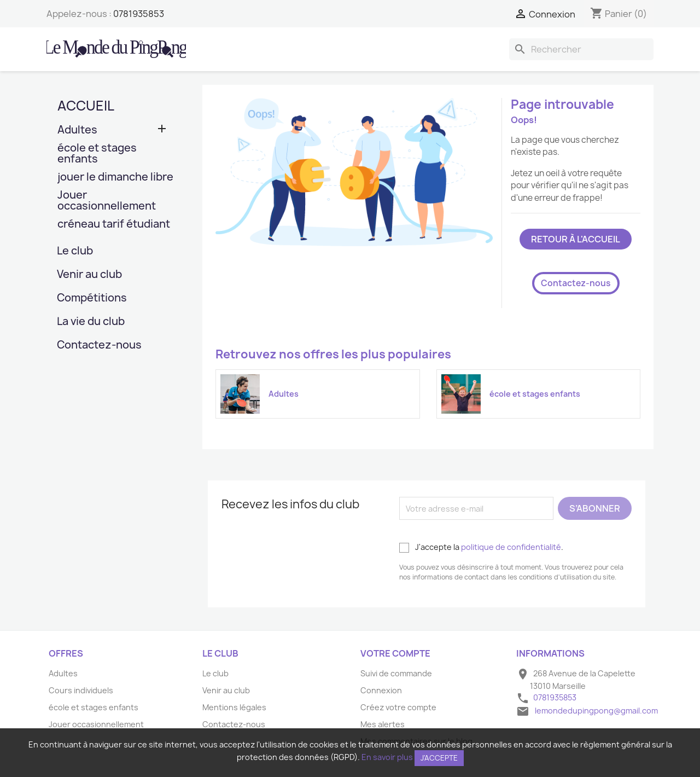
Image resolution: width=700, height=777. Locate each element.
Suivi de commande (396, 673)
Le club (75, 251)
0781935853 (139, 14)
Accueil (86, 106)
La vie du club (91, 322)
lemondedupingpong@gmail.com (596, 711)
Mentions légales (234, 707)
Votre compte (395, 653)
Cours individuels (81, 690)
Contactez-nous (99, 346)
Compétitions (92, 298)
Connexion (381, 690)
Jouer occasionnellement (107, 201)
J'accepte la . (481, 547)
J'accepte (439, 758)
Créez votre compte (398, 707)
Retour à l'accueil (576, 239)
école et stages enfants (97, 154)
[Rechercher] (581, 49)
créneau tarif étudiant (114, 225)
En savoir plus (387, 757)
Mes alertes (383, 724)
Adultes (77, 131)
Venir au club (89, 275)
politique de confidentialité (511, 547)
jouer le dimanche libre (115, 178)
